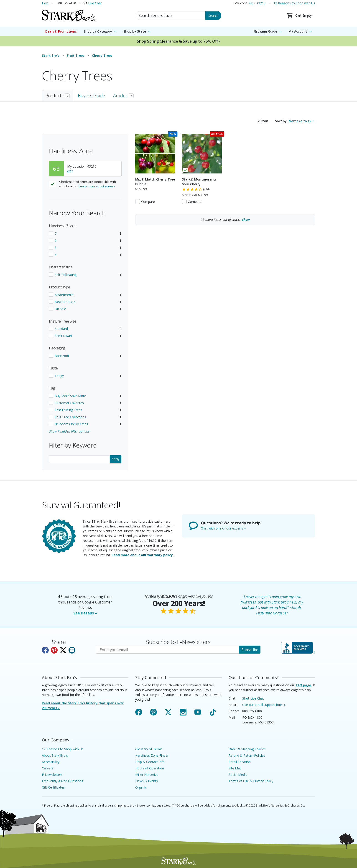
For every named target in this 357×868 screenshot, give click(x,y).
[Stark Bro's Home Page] (69, 15)
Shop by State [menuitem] (135, 31)
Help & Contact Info (150, 762)
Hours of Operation (150, 768)
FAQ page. (304, 685)
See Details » (85, 613)
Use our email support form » (264, 705)
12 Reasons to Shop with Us (294, 3)
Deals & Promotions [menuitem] (61, 31)
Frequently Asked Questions (62, 781)
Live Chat (95, 3)
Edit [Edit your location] (70, 171)
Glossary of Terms (149, 749)
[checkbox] (85, 233)
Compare (148, 202)
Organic (141, 787)
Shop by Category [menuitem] (98, 31)
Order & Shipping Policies (247, 749)
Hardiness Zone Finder (152, 755)
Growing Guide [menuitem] (265, 31)
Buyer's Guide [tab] (91, 95)
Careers (48, 768)
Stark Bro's (51, 55)
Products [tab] (58, 95)
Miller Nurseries (147, 775)
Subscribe (250, 650)
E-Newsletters (52, 775)
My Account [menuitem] (298, 31)
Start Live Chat (253, 698)
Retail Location (240, 762)
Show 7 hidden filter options (69, 431)
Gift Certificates (53, 787)
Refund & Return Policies (247, 755)
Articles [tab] (123, 95)
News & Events (147, 781)
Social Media (238, 775)
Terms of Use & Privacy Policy (251, 781)
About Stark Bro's (55, 755)
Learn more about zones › (97, 186)
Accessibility (51, 762)
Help (45, 3)
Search (213, 16)
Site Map (235, 768)
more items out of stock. (225, 220)
